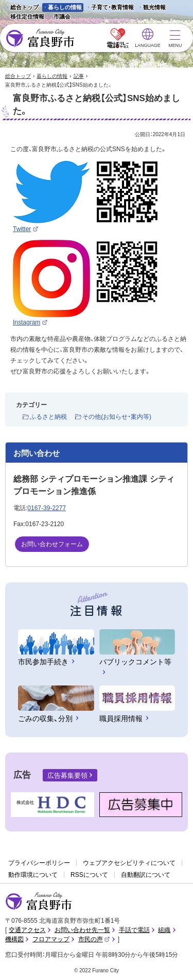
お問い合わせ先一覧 (82, 930)
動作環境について (33, 875)
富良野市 (39, 902)
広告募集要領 (67, 775)
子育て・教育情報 (112, 7)
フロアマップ (51, 939)
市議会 (62, 17)
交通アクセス (27, 930)
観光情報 (152, 8)
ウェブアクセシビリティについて (129, 863)
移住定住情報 (24, 17)
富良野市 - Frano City (40, 38)
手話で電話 (134, 930)
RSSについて (89, 875)
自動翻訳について (146, 875)
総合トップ (24, 7)
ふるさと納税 (48, 417)
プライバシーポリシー (39, 863)
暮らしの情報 (65, 7)
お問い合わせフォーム (52, 544)
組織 (164, 930)
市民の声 (94, 939)
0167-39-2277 (47, 508)
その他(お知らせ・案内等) (117, 417)
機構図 (14, 939)
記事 (79, 76)
